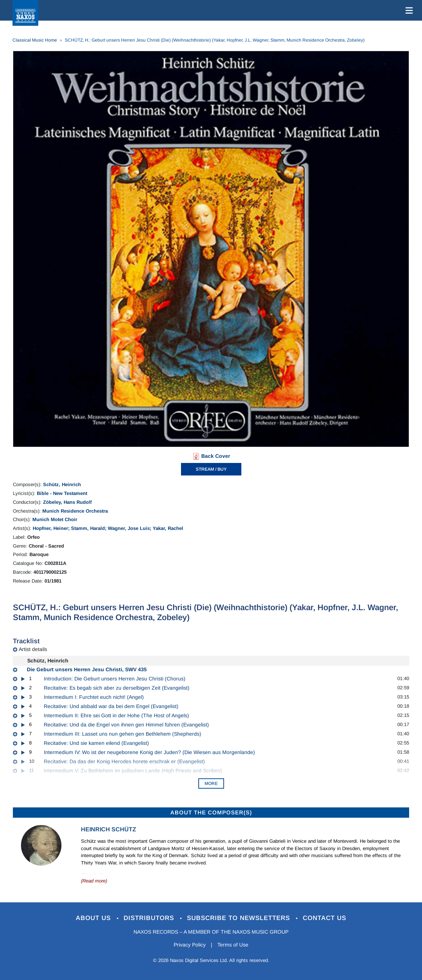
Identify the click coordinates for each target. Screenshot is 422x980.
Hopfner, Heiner (50, 528)
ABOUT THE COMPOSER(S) (211, 812)
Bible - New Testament (62, 493)
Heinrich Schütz (109, 829)
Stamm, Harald (88, 528)
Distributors (150, 918)
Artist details (33, 649)
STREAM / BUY (211, 469)
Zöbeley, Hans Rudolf (67, 502)
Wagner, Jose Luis (129, 528)
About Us (94, 918)
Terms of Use (233, 945)
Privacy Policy (190, 945)
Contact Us (325, 918)
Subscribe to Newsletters (240, 918)
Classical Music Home (35, 40)
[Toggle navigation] (408, 10)
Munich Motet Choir (55, 519)
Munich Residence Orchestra (75, 511)
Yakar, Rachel (168, 528)
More (211, 783)
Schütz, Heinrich (62, 484)
